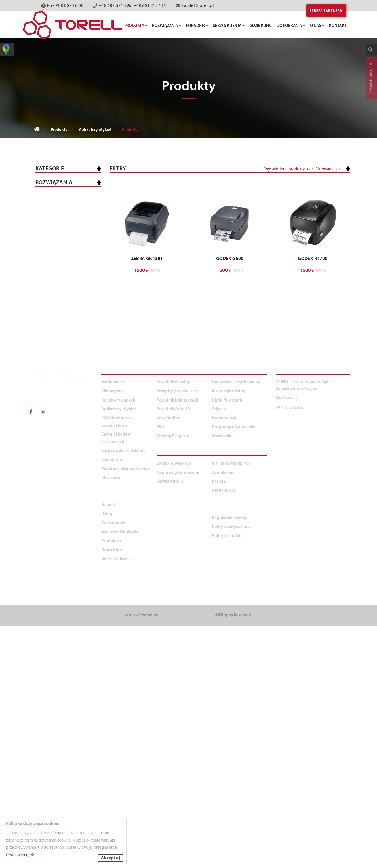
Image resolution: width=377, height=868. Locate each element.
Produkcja (52, 506)
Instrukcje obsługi (229, 633)
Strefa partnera (326, 11)
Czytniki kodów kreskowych (57, 268)
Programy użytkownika (234, 669)
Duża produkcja (73, 532)
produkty (136, 26)
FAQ (161, 669)
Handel (48, 446)
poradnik (197, 26)
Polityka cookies (228, 778)
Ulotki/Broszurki (228, 642)
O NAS (219, 694)
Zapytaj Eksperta (173, 678)
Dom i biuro (52, 547)
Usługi (47, 461)
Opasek (52, 328)
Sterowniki (222, 678)
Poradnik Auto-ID (173, 651)
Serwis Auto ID (170, 724)
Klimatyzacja (54, 355)
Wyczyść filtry (332, 304)
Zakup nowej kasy (174, 705)
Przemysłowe (58, 305)
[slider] (193, 191)
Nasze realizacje (116, 801)
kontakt (338, 26)
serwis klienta (229, 26)
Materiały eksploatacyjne (68, 386)
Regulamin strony (229, 760)
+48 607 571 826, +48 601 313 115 (133, 6)
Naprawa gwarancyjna (178, 714)
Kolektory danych (60, 251)
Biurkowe (55, 297)
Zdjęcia (219, 651)
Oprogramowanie (63, 320)
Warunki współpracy (231, 705)
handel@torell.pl (198, 6)
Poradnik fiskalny (173, 624)
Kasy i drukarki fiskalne (66, 201)
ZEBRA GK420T (147, 387)
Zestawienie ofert (371, 78)
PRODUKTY (115, 613)
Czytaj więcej (20, 855)
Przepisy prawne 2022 (177, 633)
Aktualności (223, 732)
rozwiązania (167, 26)
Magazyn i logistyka (62, 491)
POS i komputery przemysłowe (57, 233)
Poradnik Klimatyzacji (177, 642)
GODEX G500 (230, 387)
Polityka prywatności (232, 769)
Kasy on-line (168, 660)
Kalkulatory (54, 370)
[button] (313, 193)
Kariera (219, 724)
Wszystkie (51, 186)
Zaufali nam (223, 714)
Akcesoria (51, 401)
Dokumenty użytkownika (236, 624)
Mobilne (53, 335)
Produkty (59, 130)
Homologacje (225, 660)
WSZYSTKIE (51, 431)
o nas (317, 26)
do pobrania (291, 26)
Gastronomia (55, 476)
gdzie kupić (261, 26)
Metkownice (53, 216)
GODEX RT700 (313, 387)
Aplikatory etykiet (95, 130)
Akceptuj (110, 858)
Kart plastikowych (65, 312)
